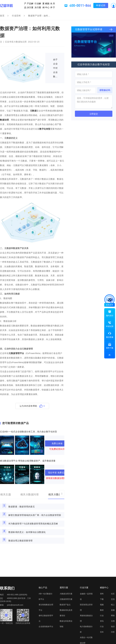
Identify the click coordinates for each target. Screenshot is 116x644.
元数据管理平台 (16, 353)
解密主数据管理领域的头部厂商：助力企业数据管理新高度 (35, 516)
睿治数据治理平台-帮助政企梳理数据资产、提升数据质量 (28, 461)
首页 (2, 16)
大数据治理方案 (66, 594)
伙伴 (49, 5)
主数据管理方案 (66, 599)
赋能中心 (45, 5)
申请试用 (98, 5)
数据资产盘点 (65, 605)
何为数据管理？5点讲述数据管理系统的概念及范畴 (33, 524)
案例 (43, 5)
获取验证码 (105, 90)
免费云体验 (57, 443)
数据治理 (4, 120)
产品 (28, 5)
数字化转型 (45, 129)
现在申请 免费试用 (57, 473)
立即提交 (94, 114)
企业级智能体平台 (46, 627)
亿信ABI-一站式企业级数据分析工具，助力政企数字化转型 (28, 432)
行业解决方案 (38, 5)
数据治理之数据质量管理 (21, 541)
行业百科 (16, 16)
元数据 (33, 111)
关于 (52, 5)
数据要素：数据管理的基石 (22, 507)
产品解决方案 (31, 5)
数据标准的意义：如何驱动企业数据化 (27, 532)
